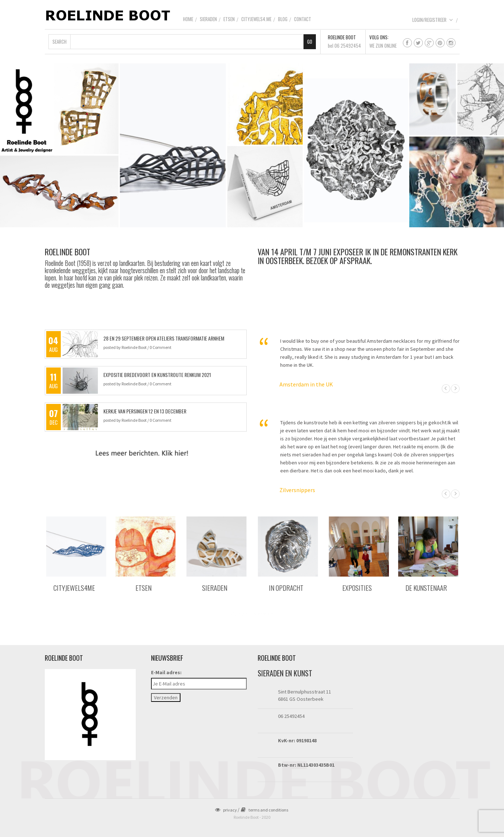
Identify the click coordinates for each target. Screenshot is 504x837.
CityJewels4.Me (256, 19)
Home (188, 19)
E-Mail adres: (166, 672)
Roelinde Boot (134, 347)
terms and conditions (265, 810)
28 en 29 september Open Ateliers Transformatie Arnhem (164, 338)
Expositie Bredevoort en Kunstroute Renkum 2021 (157, 375)
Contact (303, 19)
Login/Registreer (433, 20)
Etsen (229, 19)
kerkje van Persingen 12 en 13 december (145, 411)
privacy (226, 810)
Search (59, 42)
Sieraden (208, 19)
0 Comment (160, 347)
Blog (283, 19)
